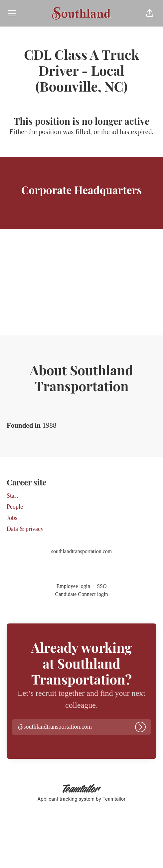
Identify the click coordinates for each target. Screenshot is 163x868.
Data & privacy (25, 529)
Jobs (12, 518)
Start (12, 496)
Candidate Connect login (81, 594)
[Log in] (140, 727)
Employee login (73, 586)
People (15, 507)
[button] (150, 13)
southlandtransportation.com (82, 551)
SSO (102, 586)
